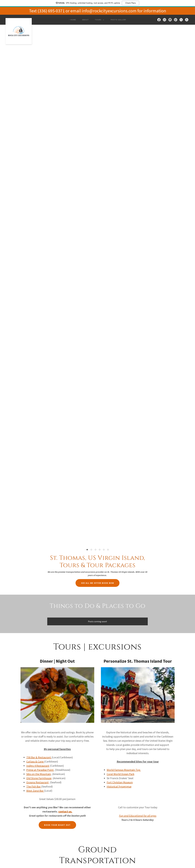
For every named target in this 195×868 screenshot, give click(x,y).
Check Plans (130, 3)
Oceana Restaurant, (38, 782)
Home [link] (73, 20)
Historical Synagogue (119, 786)
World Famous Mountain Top (124, 770)
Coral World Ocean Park (121, 774)
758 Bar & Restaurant (39, 757)
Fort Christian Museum (120, 782)
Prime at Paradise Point (40, 770)
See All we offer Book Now (97, 583)
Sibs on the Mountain (39, 774)
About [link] (86, 20)
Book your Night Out (57, 825)
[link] (19, 19)
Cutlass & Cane (35, 761)
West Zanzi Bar (35, 791)
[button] (99, 20)
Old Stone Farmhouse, (39, 778)
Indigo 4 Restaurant (38, 766)
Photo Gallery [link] (118, 20)
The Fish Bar (34, 786)
